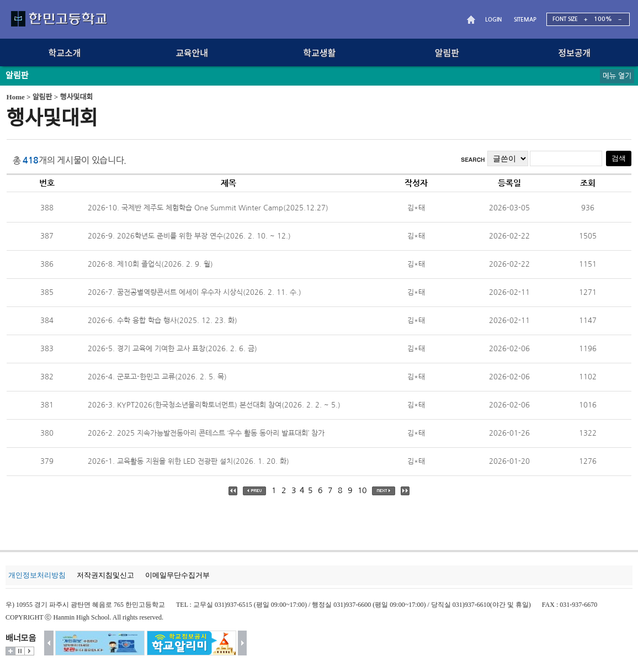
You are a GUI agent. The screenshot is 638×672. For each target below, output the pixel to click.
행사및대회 (77, 97)
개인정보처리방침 (37, 575)
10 (362, 490)
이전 (49, 643)
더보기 (10, 651)
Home (16, 97)
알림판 (42, 97)
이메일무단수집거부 (177, 575)
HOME (472, 20)
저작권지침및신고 (105, 575)
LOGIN (493, 20)
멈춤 (20, 651)
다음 (243, 643)
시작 (29, 651)
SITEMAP (525, 20)
